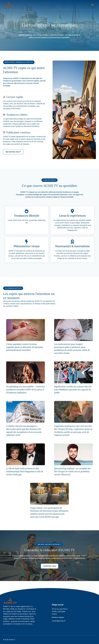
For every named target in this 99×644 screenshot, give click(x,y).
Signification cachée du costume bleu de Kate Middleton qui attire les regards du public (73, 390)
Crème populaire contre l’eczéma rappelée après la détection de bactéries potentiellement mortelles (25, 347)
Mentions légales (58, 617)
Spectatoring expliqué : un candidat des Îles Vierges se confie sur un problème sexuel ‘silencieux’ (72, 471)
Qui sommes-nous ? (13, 152)
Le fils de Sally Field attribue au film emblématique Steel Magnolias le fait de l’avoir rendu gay (25, 471)
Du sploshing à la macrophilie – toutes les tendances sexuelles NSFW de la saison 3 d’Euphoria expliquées (25, 390)
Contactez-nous (50, 566)
